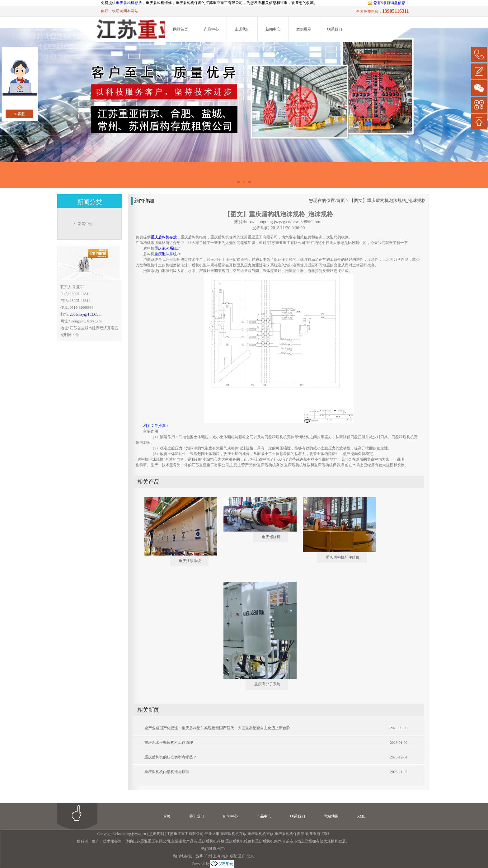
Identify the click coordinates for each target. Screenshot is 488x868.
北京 (250, 856)
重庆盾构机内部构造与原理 (167, 772)
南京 (225, 856)
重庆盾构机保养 (288, 834)
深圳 (200, 856)
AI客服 (19, 114)
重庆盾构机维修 (260, 834)
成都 (233, 856)
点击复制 (157, 834)
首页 (340, 201)
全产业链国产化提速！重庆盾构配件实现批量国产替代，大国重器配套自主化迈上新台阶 (217, 728)
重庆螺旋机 (271, 537)
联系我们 (335, 29)
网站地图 (331, 816)
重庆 (242, 856)
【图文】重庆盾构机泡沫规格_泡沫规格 (388, 201)
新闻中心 (273, 29)
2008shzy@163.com (85, 314)
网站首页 (181, 29)
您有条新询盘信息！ (388, 3)
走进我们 (242, 29)
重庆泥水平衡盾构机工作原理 (169, 743)
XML (361, 816)
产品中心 (211, 29)
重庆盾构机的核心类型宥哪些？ (171, 757)
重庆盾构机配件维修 (343, 557)
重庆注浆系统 (190, 561)
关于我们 (197, 816)
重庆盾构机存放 (129, 3)
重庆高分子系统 (267, 684)
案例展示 (304, 29)
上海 (217, 856)
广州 (208, 856)
